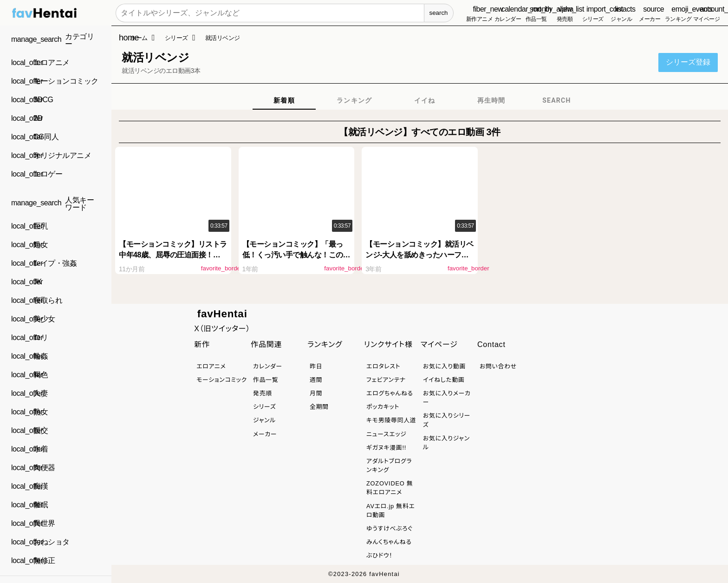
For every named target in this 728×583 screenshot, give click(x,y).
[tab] (284, 100)
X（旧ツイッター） (222, 329)
